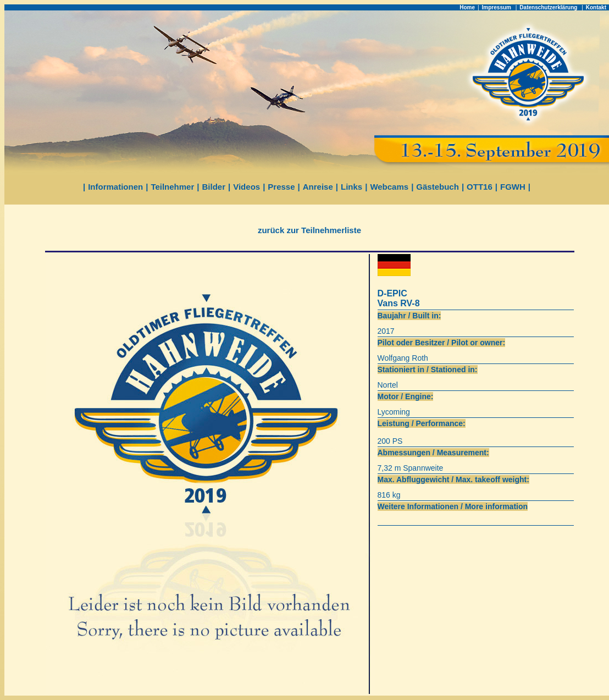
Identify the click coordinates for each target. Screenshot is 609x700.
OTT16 (480, 187)
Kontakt (596, 7)
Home (467, 7)
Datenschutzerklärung (549, 7)
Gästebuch (438, 187)
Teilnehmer (172, 187)
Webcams (389, 187)
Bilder (214, 187)
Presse (281, 187)
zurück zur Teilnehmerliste (309, 230)
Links (351, 187)
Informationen (115, 187)
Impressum (497, 7)
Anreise (318, 187)
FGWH (513, 187)
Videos (247, 187)
